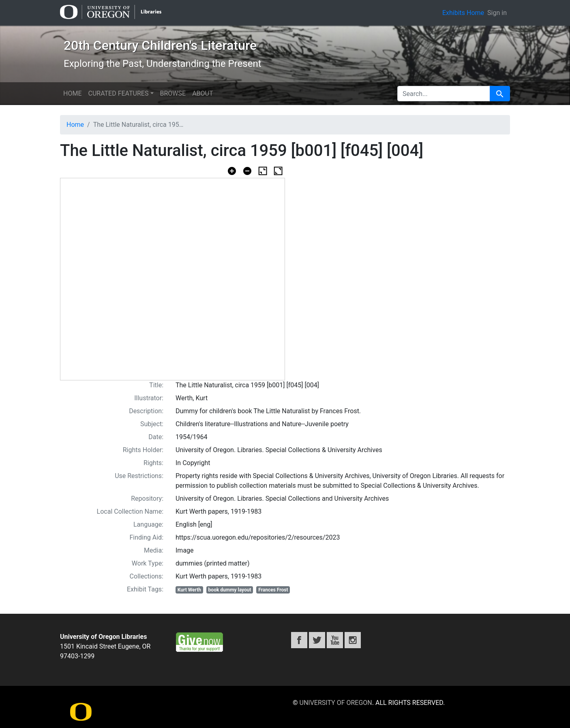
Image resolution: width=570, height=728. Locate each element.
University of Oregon (336, 703)
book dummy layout (230, 590)
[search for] (444, 94)
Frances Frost (273, 590)
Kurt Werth (189, 590)
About (202, 93)
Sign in (497, 13)
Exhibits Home (463, 13)
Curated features (118, 93)
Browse (173, 93)
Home (72, 93)
